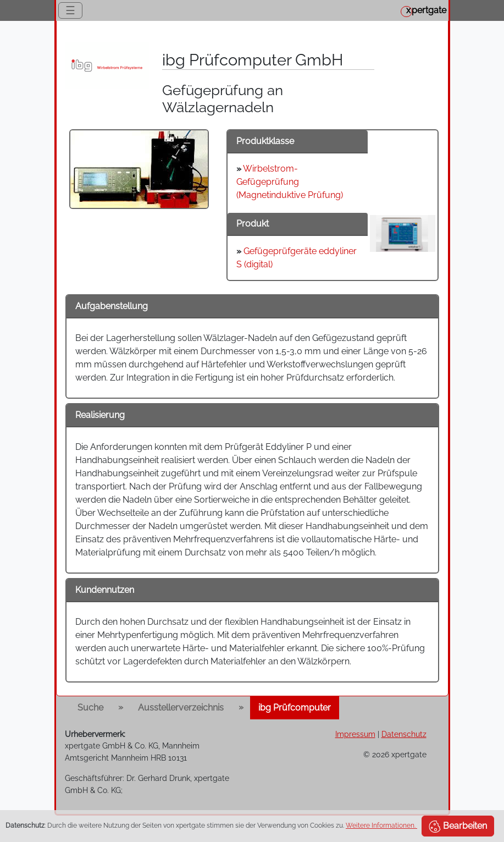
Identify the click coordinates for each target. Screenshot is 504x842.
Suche (90, 708)
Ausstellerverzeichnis (181, 708)
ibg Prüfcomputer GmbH (253, 60)
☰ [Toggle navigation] (70, 10)
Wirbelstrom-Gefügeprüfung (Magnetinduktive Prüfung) (290, 182)
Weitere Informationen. (381, 826)
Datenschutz (404, 734)
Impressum (355, 734)
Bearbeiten (458, 827)
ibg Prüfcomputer (295, 708)
